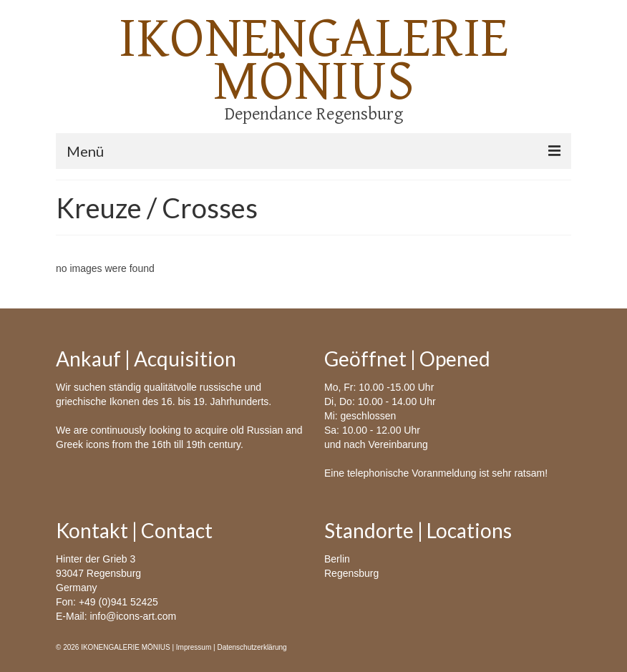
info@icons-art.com (133, 616)
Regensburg (351, 573)
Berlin (337, 559)
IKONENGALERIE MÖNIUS (314, 60)
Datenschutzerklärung (252, 647)
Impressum (194, 647)
